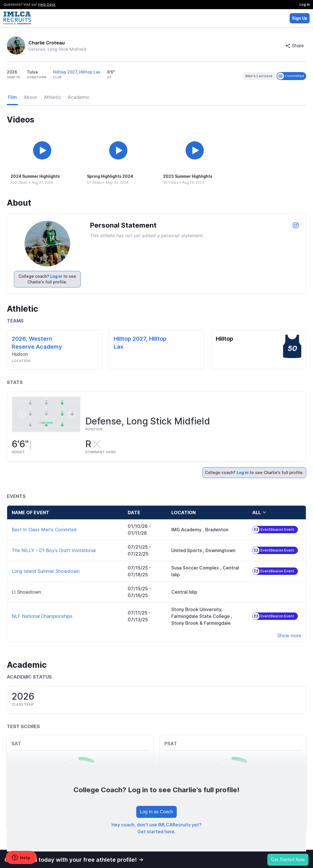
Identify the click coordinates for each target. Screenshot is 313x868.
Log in (56, 276)
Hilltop (224, 339)
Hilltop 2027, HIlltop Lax (77, 72)
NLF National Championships (42, 616)
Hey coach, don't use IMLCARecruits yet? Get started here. (156, 828)
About (30, 97)
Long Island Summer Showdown (46, 571)
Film (12, 97)
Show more (289, 636)
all (259, 512)
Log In (304, 4)
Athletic (52, 97)
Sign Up (300, 18)
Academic (79, 97)
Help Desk (47, 4)
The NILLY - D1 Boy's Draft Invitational (54, 550)
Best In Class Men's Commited (44, 530)
